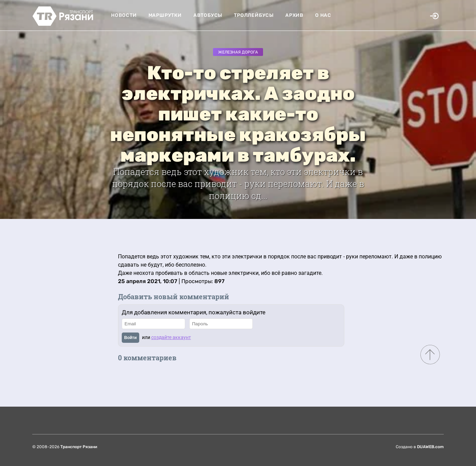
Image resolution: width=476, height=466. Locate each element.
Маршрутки (165, 15)
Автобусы (208, 15)
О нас (323, 15)
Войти (130, 338)
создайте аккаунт (171, 337)
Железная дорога (238, 52)
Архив (294, 15)
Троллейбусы (254, 15)
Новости (124, 15)
